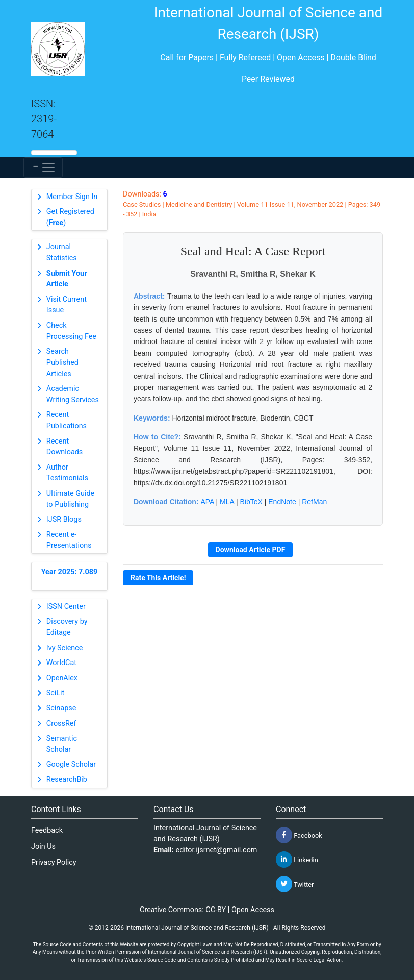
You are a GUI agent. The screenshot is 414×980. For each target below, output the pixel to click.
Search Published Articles (62, 362)
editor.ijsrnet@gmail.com (217, 850)
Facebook (299, 835)
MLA (227, 502)
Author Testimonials (67, 473)
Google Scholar (71, 764)
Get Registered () (70, 217)
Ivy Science (65, 648)
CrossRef (61, 724)
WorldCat (61, 663)
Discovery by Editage (67, 627)
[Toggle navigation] (43, 167)
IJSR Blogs (64, 519)
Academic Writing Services (73, 394)
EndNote (282, 502)
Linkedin (297, 860)
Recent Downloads (65, 447)
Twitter (295, 884)
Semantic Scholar (62, 744)
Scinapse (61, 708)
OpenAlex (62, 678)
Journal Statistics (62, 252)
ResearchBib (67, 780)
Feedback (47, 831)
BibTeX (251, 502)
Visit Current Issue (67, 305)
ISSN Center (66, 607)
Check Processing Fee (71, 331)
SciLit (56, 693)
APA (207, 502)
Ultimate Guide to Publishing (70, 499)
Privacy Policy (54, 862)
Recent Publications (67, 420)
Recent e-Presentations (69, 540)
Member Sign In (72, 197)
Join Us (43, 847)
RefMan (314, 502)
